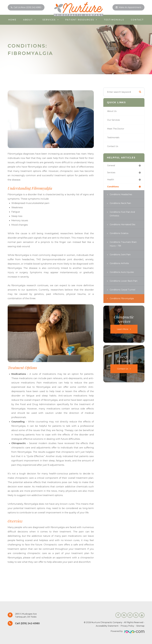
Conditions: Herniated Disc (124, 225)
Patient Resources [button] (81, 20)
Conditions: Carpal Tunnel (124, 294)
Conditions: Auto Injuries (123, 273)
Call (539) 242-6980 (29, 623)
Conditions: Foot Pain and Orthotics (124, 215)
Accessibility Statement (107, 626)
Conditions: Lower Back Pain (122, 284)
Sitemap (140, 626)
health (111, 180)
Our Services (114, 120)
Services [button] (50, 20)
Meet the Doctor (116, 129)
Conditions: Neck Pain (122, 204)
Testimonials (114, 20)
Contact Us (113, 146)
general (111, 166)
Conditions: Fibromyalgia (123, 303)
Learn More (123, 334)
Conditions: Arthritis (120, 264)
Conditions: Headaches (122, 195)
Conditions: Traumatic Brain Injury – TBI (125, 245)
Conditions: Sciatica (120, 234)
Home (12, 20)
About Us (112, 111)
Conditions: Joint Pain (121, 255)
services (112, 173)
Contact (137, 20)
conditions (113, 187)
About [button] (29, 20)
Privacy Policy (127, 626)
